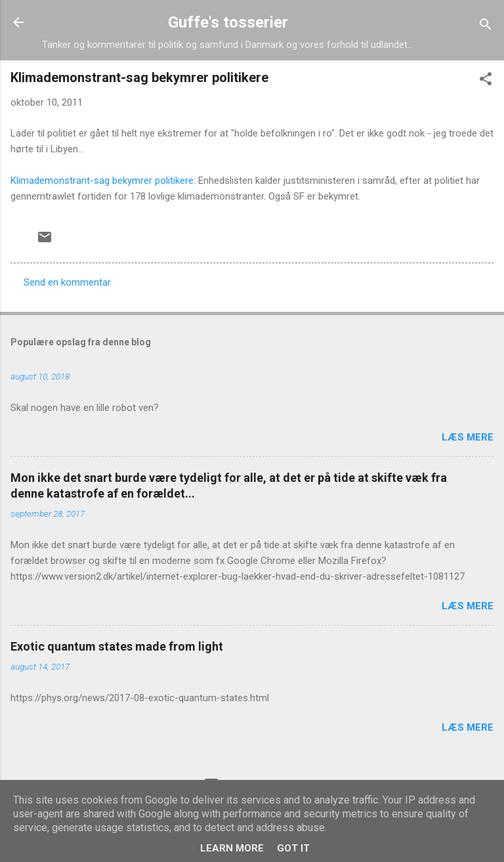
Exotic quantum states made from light (117, 646)
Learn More (232, 848)
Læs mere (468, 437)
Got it (293, 848)
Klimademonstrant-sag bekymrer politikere (102, 181)
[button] (486, 81)
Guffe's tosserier (228, 22)
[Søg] (486, 27)
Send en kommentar (67, 282)
